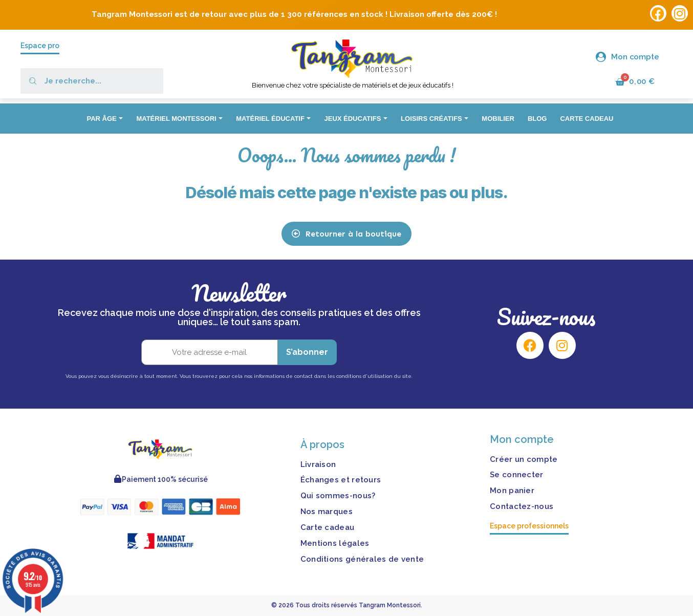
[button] (347, 234)
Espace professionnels (529, 526)
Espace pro (40, 46)
